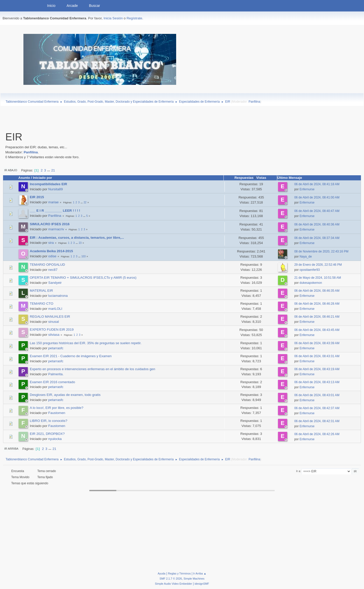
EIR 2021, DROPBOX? (47, 434)
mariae (54, 202)
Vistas (261, 178)
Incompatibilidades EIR (48, 184)
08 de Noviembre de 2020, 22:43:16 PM (321, 251)
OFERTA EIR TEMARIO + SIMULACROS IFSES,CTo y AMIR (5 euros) (83, 278)
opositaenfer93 (310, 270)
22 (85, 202)
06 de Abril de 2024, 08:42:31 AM (317, 421)
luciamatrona (58, 296)
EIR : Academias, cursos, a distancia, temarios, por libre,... (77, 238)
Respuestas (244, 178)
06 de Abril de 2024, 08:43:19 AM (317, 369)
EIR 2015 (37, 197)
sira (51, 243)
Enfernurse (307, 189)
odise (52, 256)
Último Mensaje (292, 178)
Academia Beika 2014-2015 (51, 251)
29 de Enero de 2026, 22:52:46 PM (318, 265)
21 (53, 170)
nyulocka (55, 439)
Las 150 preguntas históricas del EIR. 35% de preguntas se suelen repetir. (86, 343)
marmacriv (56, 229)
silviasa (54, 335)
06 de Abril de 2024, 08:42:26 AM (317, 434)
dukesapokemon (311, 283)
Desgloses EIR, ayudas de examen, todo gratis (65, 395)
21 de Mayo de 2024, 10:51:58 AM (318, 278)
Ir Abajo (11, 170)
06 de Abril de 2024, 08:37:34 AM (317, 238)
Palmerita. (56, 374)
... (49, 170)
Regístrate (134, 18)
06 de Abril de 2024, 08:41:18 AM (317, 184)
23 (80, 243)
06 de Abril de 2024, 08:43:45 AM (317, 330)
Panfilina (254, 102)
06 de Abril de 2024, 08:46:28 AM (317, 304)
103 (84, 256)
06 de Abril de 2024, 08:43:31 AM (317, 356)
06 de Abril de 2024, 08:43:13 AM (317, 382)
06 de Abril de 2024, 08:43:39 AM (317, 343)
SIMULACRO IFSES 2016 (50, 224)
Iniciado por (43, 178)
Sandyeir (55, 283)
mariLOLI (55, 309)
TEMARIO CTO (41, 304)
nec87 (53, 270)
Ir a (298, 471)
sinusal (54, 322)
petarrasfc (56, 348)
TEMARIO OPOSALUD (47, 265)
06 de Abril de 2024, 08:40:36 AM (317, 224)
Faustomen (57, 413)
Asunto (24, 178)
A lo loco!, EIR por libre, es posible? (57, 408)
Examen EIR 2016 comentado (52, 382)
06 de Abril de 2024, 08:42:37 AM (317, 408)
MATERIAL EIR (41, 291)
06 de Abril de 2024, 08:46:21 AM (317, 317)
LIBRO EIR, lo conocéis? (48, 421)
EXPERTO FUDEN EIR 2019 (52, 330)
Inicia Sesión (113, 18)
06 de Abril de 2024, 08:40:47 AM (317, 211)
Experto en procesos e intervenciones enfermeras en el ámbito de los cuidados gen (93, 369)
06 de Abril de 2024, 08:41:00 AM (317, 197)
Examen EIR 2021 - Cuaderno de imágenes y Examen (71, 356)
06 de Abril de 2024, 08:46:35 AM (317, 291)
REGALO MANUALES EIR (50, 317)
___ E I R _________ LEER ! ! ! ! (55, 211)
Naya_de (306, 257)
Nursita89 (56, 189)
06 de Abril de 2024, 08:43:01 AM (317, 395)
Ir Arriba (11, 449)
